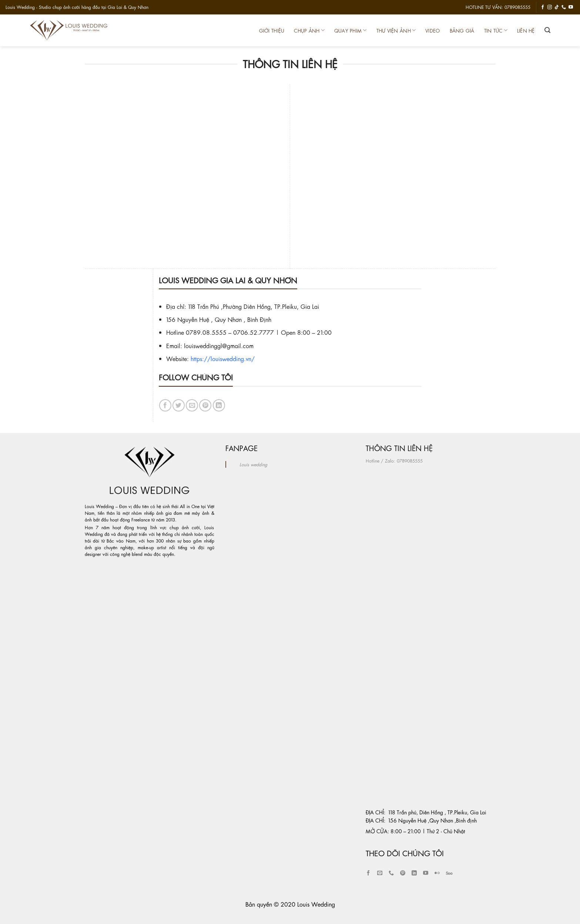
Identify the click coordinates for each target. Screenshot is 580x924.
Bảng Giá (462, 31)
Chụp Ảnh (309, 30)
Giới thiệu (272, 31)
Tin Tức (496, 30)
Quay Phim (351, 30)
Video (433, 31)
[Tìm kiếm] (547, 30)
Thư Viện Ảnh (396, 30)
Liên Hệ (526, 31)
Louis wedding (253, 464)
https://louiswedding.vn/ (223, 358)
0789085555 (410, 461)
